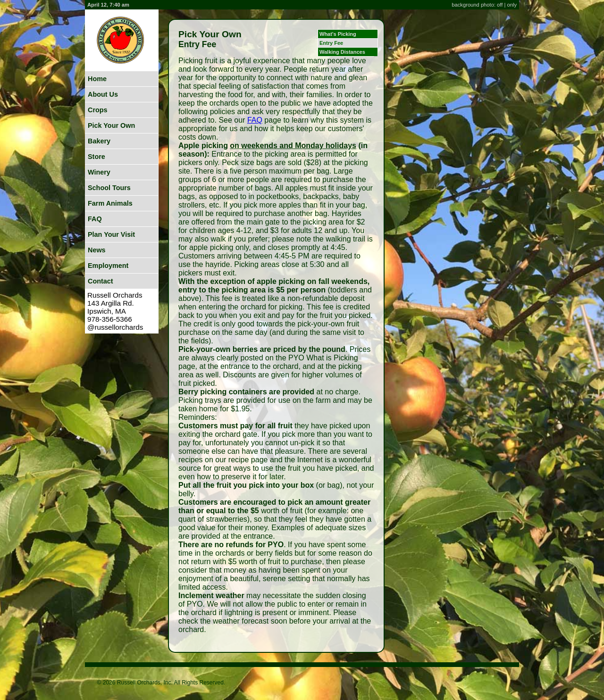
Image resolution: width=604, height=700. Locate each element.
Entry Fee (331, 43)
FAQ (95, 219)
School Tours (109, 188)
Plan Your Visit (111, 234)
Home (97, 79)
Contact (101, 281)
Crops (98, 110)
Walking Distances (342, 52)
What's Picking (338, 34)
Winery (99, 172)
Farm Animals (110, 203)
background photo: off (478, 5)
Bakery (99, 141)
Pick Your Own (111, 125)
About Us (103, 94)
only (512, 5)
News (97, 250)
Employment (108, 266)
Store (96, 157)
